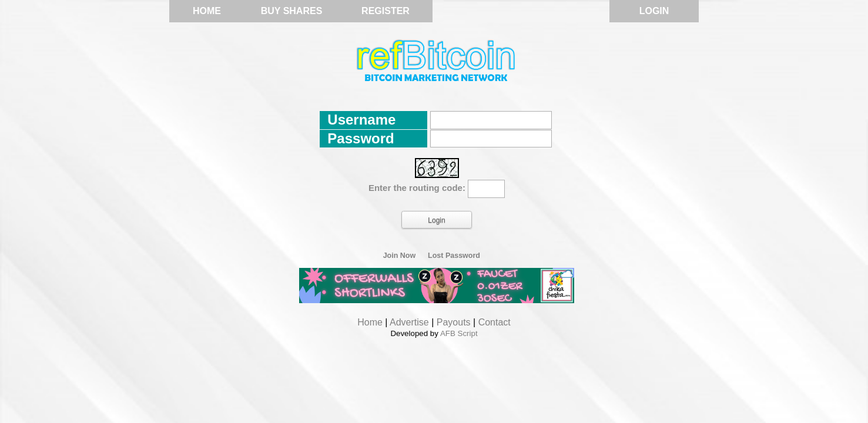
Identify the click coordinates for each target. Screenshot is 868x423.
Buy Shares (292, 11)
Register (386, 11)
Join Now (400, 256)
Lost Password (454, 256)
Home (207, 11)
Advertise (409, 322)
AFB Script (459, 333)
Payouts (454, 322)
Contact (495, 322)
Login (654, 11)
